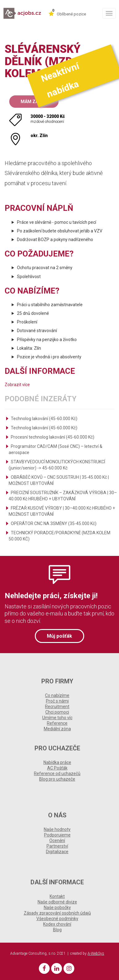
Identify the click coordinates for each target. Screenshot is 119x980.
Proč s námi (57, 701)
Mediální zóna (57, 729)
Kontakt (57, 896)
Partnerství (57, 846)
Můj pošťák (59, 636)
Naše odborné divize (57, 902)
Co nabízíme (57, 695)
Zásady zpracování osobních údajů (57, 913)
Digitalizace (57, 852)
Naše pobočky (57, 907)
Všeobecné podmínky (57, 919)
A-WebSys (96, 953)
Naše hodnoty (57, 829)
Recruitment (57, 707)
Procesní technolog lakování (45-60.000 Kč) (53, 437)
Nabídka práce (57, 762)
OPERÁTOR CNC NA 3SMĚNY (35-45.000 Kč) (54, 523)
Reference (57, 723)
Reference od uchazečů (57, 774)
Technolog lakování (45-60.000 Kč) (44, 419)
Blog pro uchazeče (57, 779)
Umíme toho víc (57, 718)
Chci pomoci (57, 712)
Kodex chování (57, 924)
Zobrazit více (17, 385)
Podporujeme (57, 835)
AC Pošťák (57, 768)
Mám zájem (34, 102)
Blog (57, 930)
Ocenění (57, 840)
